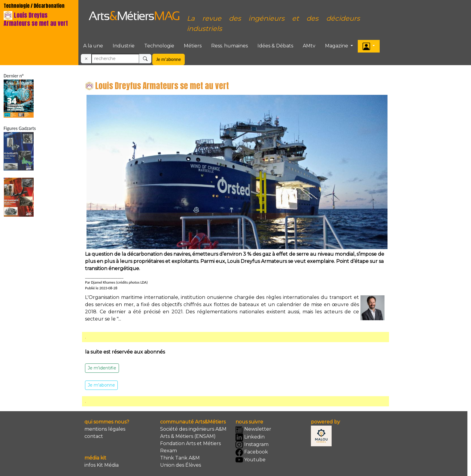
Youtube (251, 460)
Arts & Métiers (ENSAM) (188, 436)
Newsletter (253, 430)
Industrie (124, 46)
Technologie (159, 46)
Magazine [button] (337, 46)
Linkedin (250, 437)
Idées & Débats (275, 46)
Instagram (252, 445)
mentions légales (105, 429)
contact (94, 436)
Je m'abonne (169, 59)
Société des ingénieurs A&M (193, 429)
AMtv (309, 46)
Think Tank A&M (180, 458)
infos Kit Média (102, 465)
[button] (369, 46)
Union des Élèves (181, 465)
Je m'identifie (102, 368)
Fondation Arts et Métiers (190, 443)
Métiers (193, 46)
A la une (93, 46)
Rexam (169, 451)
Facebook (252, 452)
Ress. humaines (229, 46)
